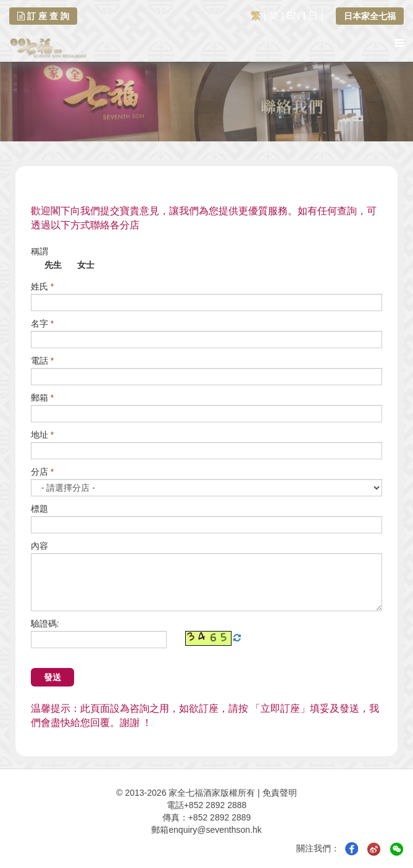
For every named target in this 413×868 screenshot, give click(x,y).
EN (293, 16)
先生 (46, 265)
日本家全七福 (370, 16)
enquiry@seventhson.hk (215, 830)
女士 (80, 265)
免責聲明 (280, 793)
